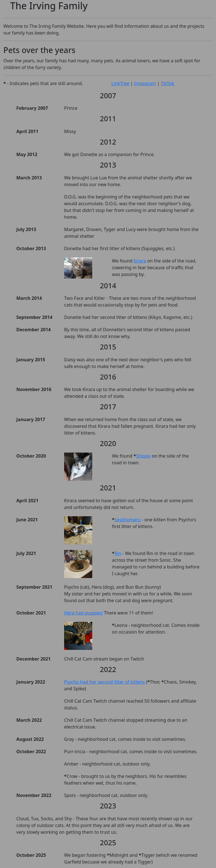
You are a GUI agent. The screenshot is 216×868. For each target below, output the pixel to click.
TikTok (167, 83)
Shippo (143, 456)
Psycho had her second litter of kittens (104, 682)
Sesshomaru (128, 520)
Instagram (145, 83)
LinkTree (120, 83)
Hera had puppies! (84, 613)
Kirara (140, 261)
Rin (118, 553)
